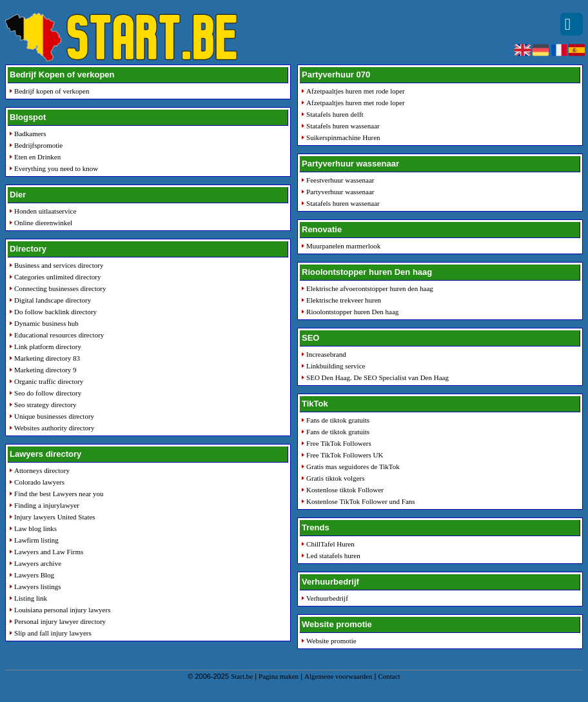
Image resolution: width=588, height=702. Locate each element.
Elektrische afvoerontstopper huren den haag (370, 288)
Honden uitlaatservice (45, 211)
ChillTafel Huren (330, 544)
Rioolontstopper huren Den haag (352, 312)
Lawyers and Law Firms (49, 552)
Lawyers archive (38, 563)
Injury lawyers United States (55, 517)
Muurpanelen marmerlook (343, 246)
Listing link (31, 598)
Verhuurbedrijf (327, 598)
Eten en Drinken (37, 157)
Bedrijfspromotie (38, 145)
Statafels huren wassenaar (343, 126)
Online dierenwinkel (43, 223)
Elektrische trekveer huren (344, 300)
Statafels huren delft (335, 114)
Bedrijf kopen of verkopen (52, 91)
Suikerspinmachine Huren (343, 137)
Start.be (242, 676)
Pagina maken (279, 676)
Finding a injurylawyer (47, 505)
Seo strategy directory (45, 405)
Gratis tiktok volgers (335, 478)
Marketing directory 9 (45, 370)
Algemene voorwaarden (338, 676)
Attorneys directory (42, 470)
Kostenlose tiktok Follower (345, 490)
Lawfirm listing (36, 540)
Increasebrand (326, 354)
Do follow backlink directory (55, 312)
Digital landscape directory (53, 300)
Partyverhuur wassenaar (340, 192)
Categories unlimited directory (57, 277)
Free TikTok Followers (339, 443)
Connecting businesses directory (60, 288)
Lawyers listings (37, 587)
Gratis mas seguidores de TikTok (353, 466)
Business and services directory (59, 265)
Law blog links (35, 528)
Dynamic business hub (46, 323)
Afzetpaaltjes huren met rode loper (356, 91)
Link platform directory (48, 346)
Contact (389, 676)
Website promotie (331, 641)
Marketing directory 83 (47, 358)
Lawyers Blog (34, 575)
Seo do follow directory (48, 393)
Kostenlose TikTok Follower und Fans (361, 501)
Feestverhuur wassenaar (340, 180)
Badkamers (30, 134)
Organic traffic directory (49, 381)
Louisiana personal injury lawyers (62, 610)
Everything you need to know (56, 168)
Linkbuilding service (336, 366)
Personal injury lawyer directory (60, 621)
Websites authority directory (54, 428)
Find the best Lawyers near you (59, 494)
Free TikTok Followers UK (345, 455)
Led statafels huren (333, 556)
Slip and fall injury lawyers (53, 633)
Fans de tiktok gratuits (338, 420)
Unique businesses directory (54, 416)
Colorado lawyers (39, 482)
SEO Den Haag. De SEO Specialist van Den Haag (377, 377)
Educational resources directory (59, 335)
